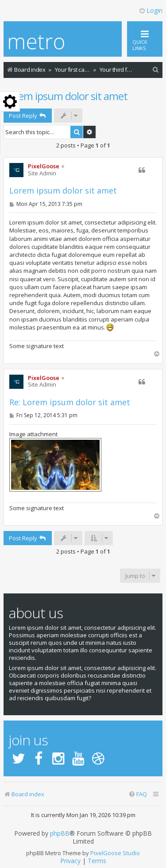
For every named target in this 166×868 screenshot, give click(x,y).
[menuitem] (156, 70)
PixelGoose (44, 166)
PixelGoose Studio (115, 853)
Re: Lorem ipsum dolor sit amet (70, 402)
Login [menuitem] (151, 10)
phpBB (60, 833)
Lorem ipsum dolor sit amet (66, 96)
